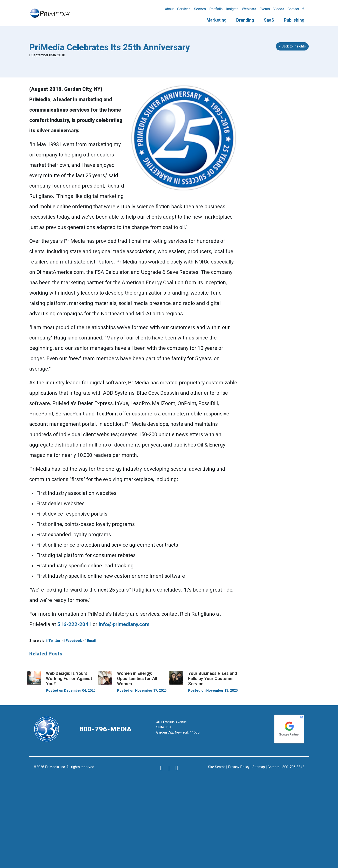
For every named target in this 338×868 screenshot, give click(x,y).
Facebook (73, 641)
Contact (293, 9)
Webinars (249, 9)
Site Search (217, 767)
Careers (274, 767)
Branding (245, 20)
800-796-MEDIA (106, 729)
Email (90, 641)
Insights (232, 9)
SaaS (269, 20)
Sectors (200, 9)
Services (184, 9)
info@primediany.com (124, 624)
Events (265, 9)
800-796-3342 (293, 767)
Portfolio (216, 9)
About (169, 9)
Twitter (53, 641)
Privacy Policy (239, 767)
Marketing (217, 20)
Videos (279, 9)
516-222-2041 (74, 624)
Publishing (294, 20)
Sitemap (259, 767)
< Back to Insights (292, 46)
